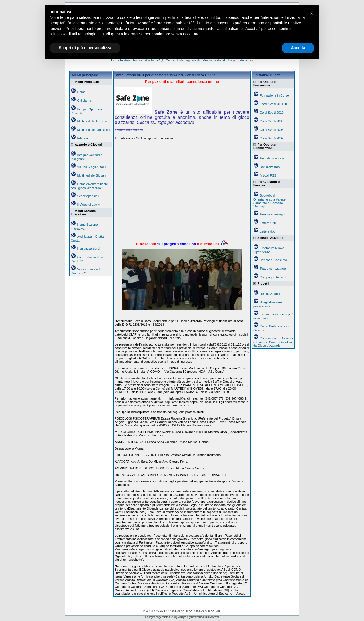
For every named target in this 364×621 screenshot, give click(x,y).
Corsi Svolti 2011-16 (274, 104)
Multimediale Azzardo (92, 121)
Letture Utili (268, 223)
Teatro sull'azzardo (273, 269)
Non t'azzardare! (88, 249)
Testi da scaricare (272, 158)
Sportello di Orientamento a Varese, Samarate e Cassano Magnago (270, 201)
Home (81, 92)
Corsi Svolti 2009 (271, 121)
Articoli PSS (268, 175)
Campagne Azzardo (273, 277)
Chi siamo (84, 101)
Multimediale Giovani (92, 175)
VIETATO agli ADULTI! (93, 167)
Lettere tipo (267, 231)
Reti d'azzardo (270, 167)
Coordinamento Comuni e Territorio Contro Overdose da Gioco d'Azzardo (273, 342)
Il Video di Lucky (88, 205)
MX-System (162, 611)
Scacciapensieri (88, 196)
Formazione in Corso (274, 95)
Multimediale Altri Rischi (94, 130)
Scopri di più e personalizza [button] (85, 48)
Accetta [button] (298, 48)
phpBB (188, 611)
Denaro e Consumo (273, 260)
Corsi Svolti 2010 (271, 113)
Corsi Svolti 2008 (271, 130)
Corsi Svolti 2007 (271, 138)
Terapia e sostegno (273, 214)
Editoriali (83, 138)
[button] (312, 14)
